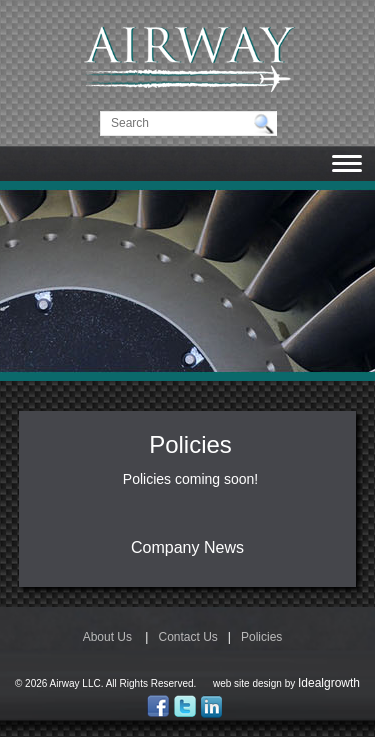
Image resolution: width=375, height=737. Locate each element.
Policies (261, 637)
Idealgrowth (329, 683)
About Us (107, 637)
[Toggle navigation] (347, 165)
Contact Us (187, 637)
